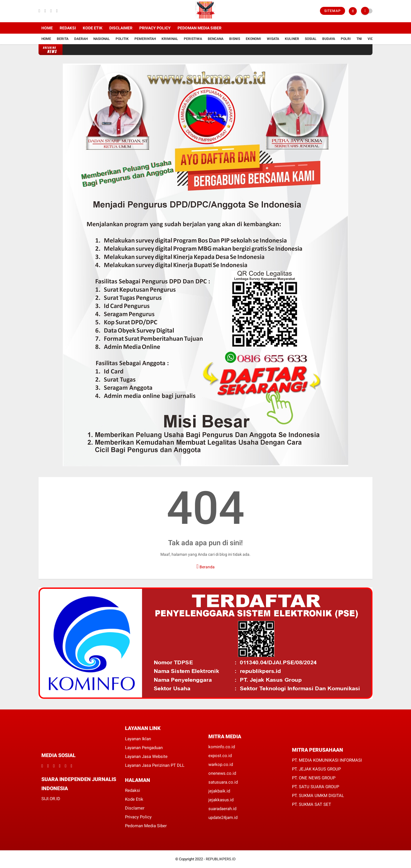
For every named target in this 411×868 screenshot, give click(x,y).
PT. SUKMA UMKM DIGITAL (318, 796)
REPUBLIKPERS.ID (221, 859)
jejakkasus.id (221, 800)
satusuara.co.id (223, 782)
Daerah (81, 39)
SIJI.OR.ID (51, 799)
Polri (346, 39)
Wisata (273, 39)
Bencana (216, 39)
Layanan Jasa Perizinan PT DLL (155, 765)
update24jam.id (223, 818)
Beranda (205, 566)
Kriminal (170, 39)
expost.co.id (220, 756)
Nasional (102, 39)
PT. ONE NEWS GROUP (314, 778)
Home (47, 28)
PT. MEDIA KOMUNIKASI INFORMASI (327, 760)
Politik (122, 39)
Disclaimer (121, 28)
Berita (63, 39)
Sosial (311, 39)
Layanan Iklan (138, 739)
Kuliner (292, 39)
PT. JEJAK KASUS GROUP (316, 769)
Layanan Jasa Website (146, 757)
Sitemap (333, 11)
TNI (359, 39)
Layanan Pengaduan (144, 748)
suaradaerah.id (222, 809)
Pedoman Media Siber (200, 28)
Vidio (372, 39)
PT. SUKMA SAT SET (312, 804)
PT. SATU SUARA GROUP (316, 787)
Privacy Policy (155, 28)
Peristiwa (193, 39)
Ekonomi (253, 39)
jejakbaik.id (219, 791)
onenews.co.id (222, 773)
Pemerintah (145, 39)
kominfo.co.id (222, 747)
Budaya (329, 39)
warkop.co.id (221, 764)
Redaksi (68, 28)
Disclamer (135, 808)
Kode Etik (93, 28)
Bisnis (235, 39)
